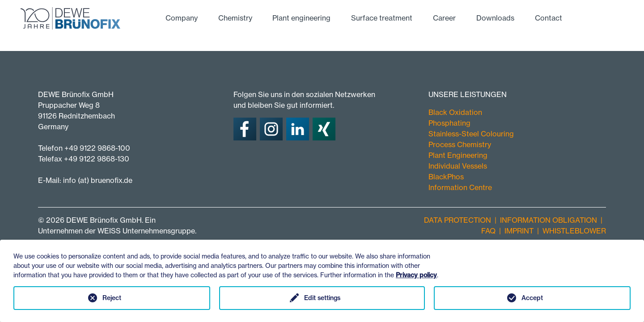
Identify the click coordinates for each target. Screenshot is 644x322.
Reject (112, 298)
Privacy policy (416, 275)
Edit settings (322, 298)
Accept (532, 298)
